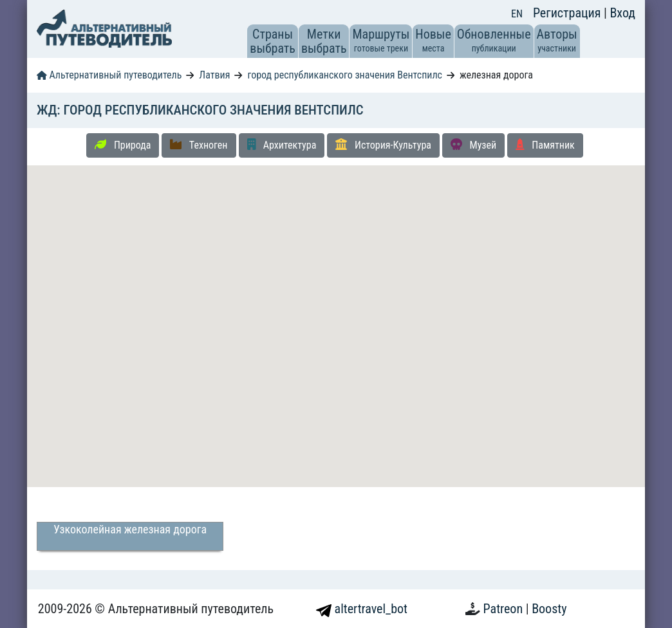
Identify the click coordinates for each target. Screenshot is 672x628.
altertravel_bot (362, 609)
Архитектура (282, 145)
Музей (473, 145)
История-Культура (383, 145)
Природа (123, 145)
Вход (622, 13)
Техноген (199, 145)
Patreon (505, 609)
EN (517, 14)
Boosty (549, 609)
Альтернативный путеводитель (109, 75)
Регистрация (568, 13)
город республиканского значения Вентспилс (345, 75)
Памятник (545, 145)
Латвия (214, 75)
